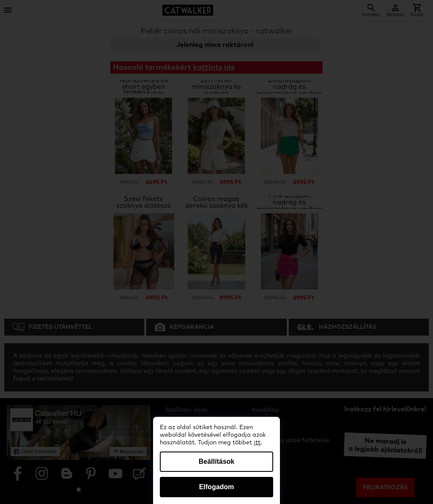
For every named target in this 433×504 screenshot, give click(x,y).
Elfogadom (217, 487)
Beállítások (216, 461)
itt (257, 443)
